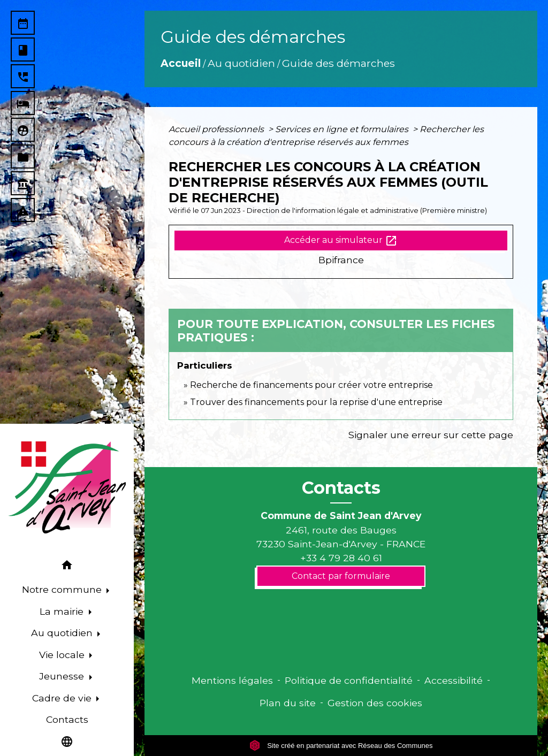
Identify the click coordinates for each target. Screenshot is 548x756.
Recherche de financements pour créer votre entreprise (311, 385)
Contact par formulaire (341, 576)
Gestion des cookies (375, 703)
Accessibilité (454, 680)
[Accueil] (67, 487)
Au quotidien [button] (63, 633)
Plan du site (288, 703)
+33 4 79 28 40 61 (341, 558)
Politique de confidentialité (349, 680)
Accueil (181, 63)
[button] (67, 567)
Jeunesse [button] (63, 676)
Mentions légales (232, 680)
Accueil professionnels (217, 129)
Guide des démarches (338, 63)
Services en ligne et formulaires (343, 129)
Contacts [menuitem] (67, 719)
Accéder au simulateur (341, 241)
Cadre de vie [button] (63, 698)
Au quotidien (241, 63)
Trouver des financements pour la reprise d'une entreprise (316, 402)
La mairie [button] (63, 611)
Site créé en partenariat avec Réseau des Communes (341, 746)
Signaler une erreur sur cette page (431, 435)
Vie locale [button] (63, 655)
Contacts (341, 488)
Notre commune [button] (63, 589)
